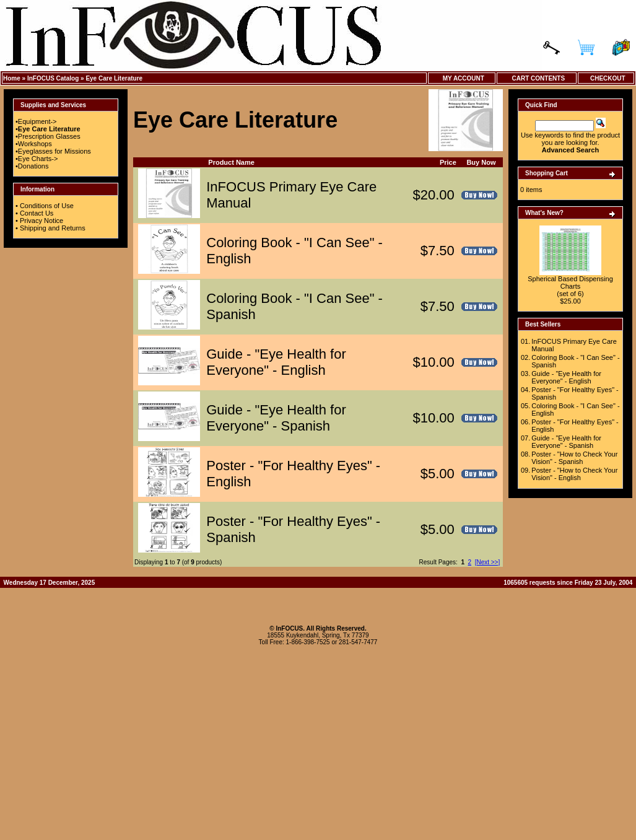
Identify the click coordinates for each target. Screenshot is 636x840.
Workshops (35, 144)
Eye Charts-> (38, 159)
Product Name (231, 162)
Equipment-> (37, 121)
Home (12, 78)
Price (448, 162)
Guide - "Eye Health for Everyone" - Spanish (276, 418)
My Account (462, 78)
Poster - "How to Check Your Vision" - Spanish (574, 458)
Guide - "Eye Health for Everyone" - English (276, 362)
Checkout (606, 78)
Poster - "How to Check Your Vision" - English (574, 474)
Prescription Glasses (49, 136)
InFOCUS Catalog (53, 78)
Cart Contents (537, 78)
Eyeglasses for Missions (54, 151)
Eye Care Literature (114, 78)
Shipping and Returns (53, 228)
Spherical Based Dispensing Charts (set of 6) (570, 286)
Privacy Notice (41, 221)
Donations (33, 166)
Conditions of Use (47, 206)
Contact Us (37, 213)
